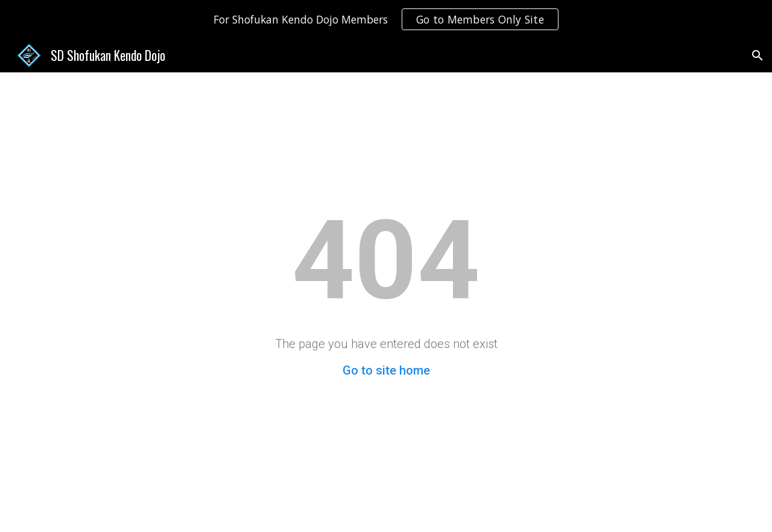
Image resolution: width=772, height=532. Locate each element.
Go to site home (386, 370)
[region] (386, 19)
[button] (758, 55)
